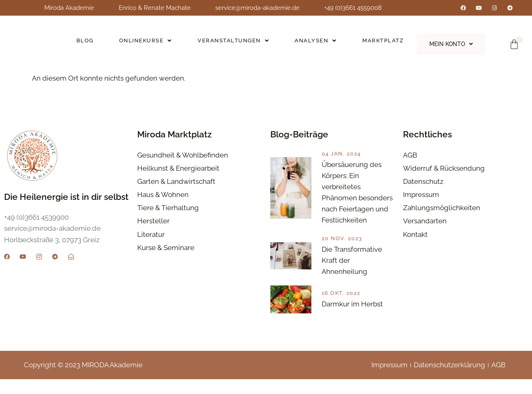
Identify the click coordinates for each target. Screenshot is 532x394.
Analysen (314, 43)
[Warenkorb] (514, 44)
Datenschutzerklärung (449, 380)
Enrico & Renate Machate (155, 8)
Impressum (389, 380)
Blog (85, 43)
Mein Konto (449, 44)
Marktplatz (380, 43)
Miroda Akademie (69, 8)
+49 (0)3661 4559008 (353, 8)
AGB (498, 380)
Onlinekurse (145, 43)
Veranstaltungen (232, 43)
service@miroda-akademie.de (257, 8)
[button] (145, 43)
